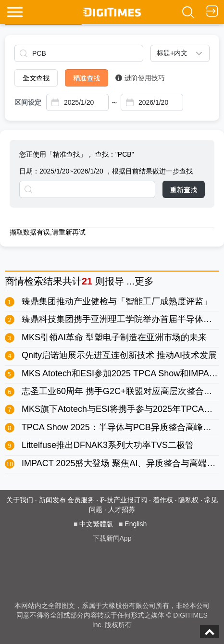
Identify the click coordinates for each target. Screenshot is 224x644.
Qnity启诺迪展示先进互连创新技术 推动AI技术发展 (119, 355)
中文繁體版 (96, 524)
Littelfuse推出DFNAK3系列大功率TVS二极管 (108, 445)
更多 (144, 281)
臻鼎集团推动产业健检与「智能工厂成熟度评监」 (117, 301)
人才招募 (122, 509)
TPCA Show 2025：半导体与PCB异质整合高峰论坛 (121, 427)
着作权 (163, 500)
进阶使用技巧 (140, 78)
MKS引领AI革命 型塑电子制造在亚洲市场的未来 (114, 337)
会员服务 (81, 500)
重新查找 (184, 189)
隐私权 (188, 500)
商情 (14, 281)
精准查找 (87, 78)
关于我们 (20, 500)
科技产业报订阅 (124, 500)
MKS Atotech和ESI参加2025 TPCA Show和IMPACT (121, 373)
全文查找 (36, 78)
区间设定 (28, 102)
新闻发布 (52, 500)
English (136, 524)
